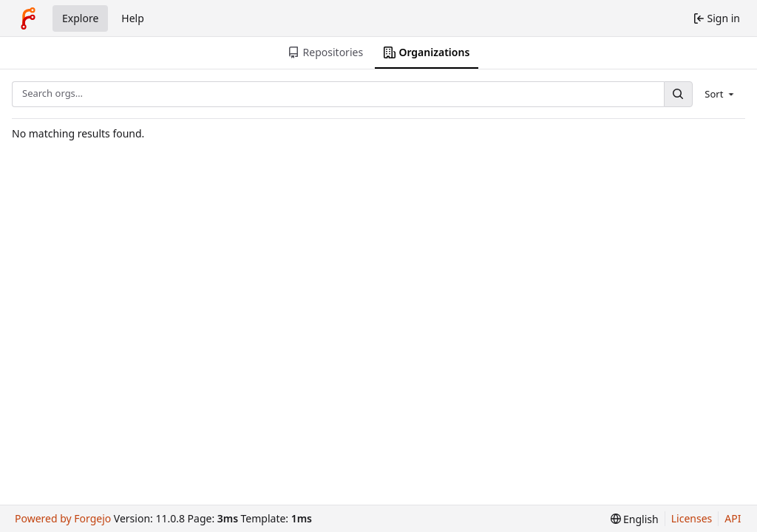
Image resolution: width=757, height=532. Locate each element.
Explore (80, 18)
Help (133, 18)
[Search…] (678, 94)
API (733, 518)
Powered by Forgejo (63, 518)
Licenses (692, 518)
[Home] (28, 18)
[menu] (720, 94)
